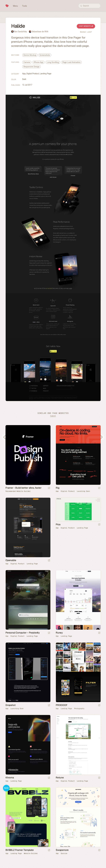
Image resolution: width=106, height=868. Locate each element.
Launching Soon (83, 491)
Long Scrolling (53, 62)
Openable (11, 560)
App (24, 74)
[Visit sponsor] (49, 488)
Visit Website (86, 26)
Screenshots (45, 55)
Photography (79, 709)
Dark (24, 79)
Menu (15, 6)
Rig (57, 488)
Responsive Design (31, 67)
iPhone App (38, 62)
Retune (60, 778)
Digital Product (33, 74)
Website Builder (31, 853)
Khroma (10, 778)
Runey (59, 633)
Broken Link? (86, 32)
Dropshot (10, 705)
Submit (53, 416)
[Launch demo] (49, 850)
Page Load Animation (71, 62)
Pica (58, 524)
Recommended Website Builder (18, 491)
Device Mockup (30, 55)
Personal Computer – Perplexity (23, 633)
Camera (27, 62)
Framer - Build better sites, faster (24, 488)
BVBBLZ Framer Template (20, 850)
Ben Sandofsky (20, 32)
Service (64, 853)
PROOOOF (62, 705)
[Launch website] (99, 488)
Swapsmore (62, 850)
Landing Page (46, 74)
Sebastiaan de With (40, 32)
